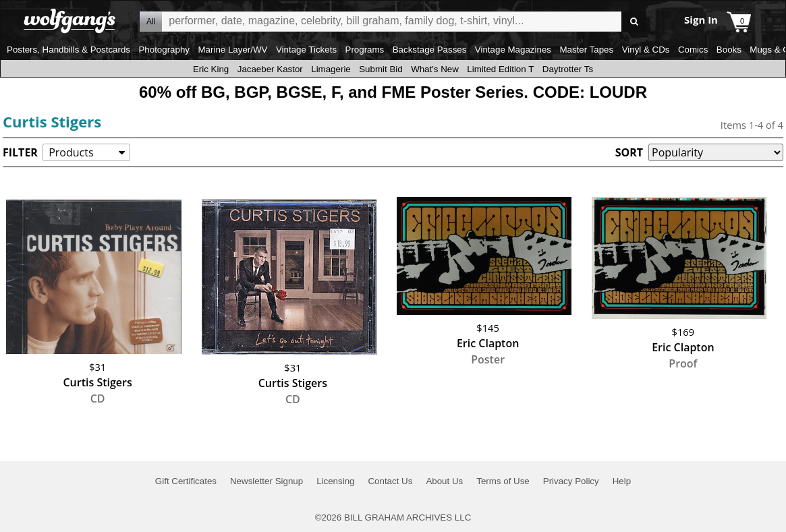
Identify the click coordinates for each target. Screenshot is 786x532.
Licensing (335, 481)
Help (622, 481)
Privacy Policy (571, 481)
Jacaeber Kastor (270, 69)
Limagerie (331, 69)
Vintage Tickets (306, 50)
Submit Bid (381, 69)
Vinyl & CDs (646, 50)
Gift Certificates (186, 481)
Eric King (211, 69)
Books (729, 50)
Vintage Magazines (513, 50)
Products (71, 152)
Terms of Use (503, 481)
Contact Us (390, 481)
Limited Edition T (500, 69)
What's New (435, 69)
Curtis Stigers (52, 121)
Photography (164, 50)
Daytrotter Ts (568, 69)
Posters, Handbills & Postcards (68, 50)
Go (634, 22)
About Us (444, 481)
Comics (693, 50)
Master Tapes (586, 50)
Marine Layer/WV (232, 50)
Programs (365, 50)
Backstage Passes (430, 50)
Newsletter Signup (266, 481)
